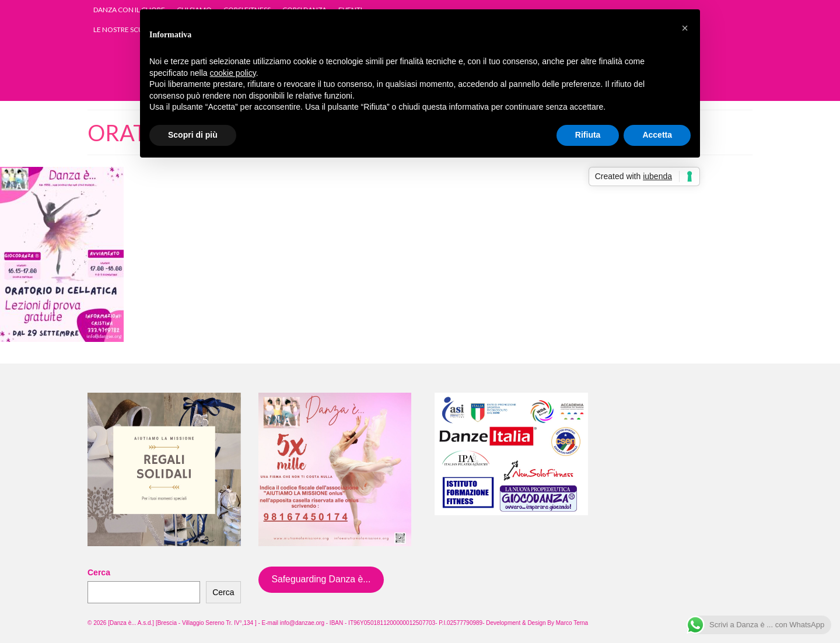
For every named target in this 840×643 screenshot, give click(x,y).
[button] (685, 28)
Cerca (99, 572)
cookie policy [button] (233, 73)
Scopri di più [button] (193, 135)
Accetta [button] (657, 135)
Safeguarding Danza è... (321, 579)
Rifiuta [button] (588, 135)
